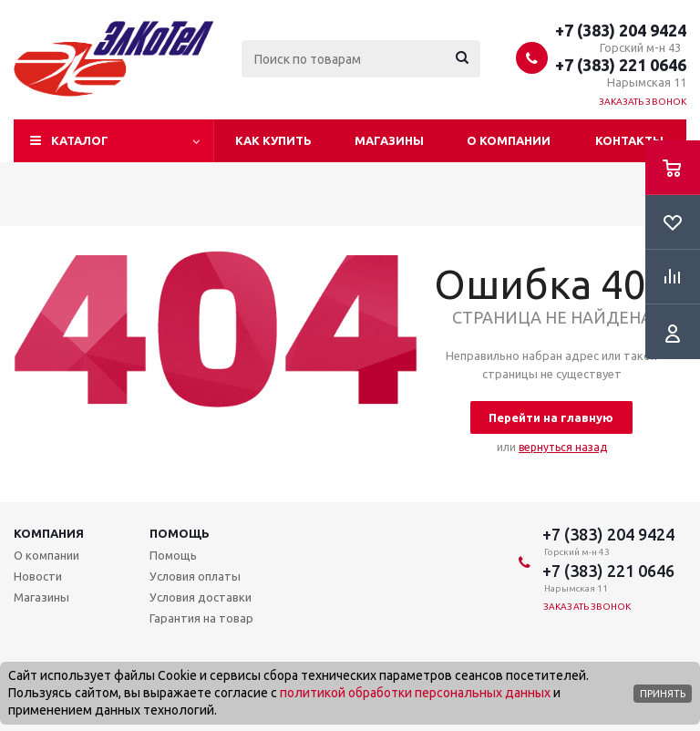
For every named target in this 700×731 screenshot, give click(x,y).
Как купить (273, 140)
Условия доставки (201, 597)
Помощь (180, 533)
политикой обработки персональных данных (415, 693)
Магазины (389, 140)
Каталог (80, 140)
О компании (509, 140)
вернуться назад (563, 447)
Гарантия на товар (201, 618)
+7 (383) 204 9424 (621, 30)
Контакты (629, 140)
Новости (38, 576)
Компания (49, 533)
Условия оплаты (195, 576)
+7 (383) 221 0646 (621, 65)
